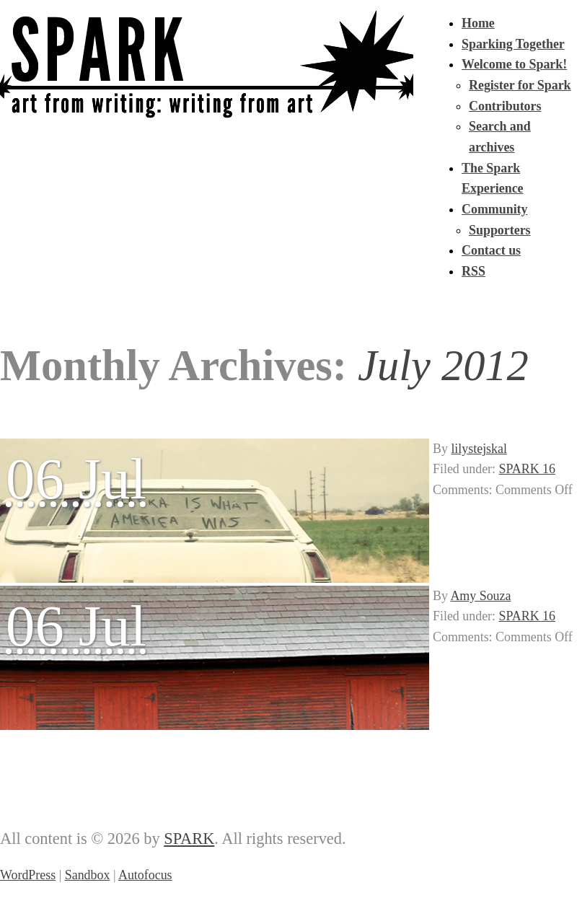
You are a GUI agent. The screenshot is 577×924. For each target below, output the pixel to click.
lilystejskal (479, 449)
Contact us (491, 250)
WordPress (28, 875)
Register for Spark (520, 85)
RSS (474, 271)
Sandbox (88, 875)
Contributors (505, 106)
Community (495, 209)
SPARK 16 (527, 469)
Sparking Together (513, 44)
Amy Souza (480, 596)
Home (478, 23)
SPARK (189, 839)
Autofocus (145, 875)
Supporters (500, 230)
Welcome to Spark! (514, 64)
